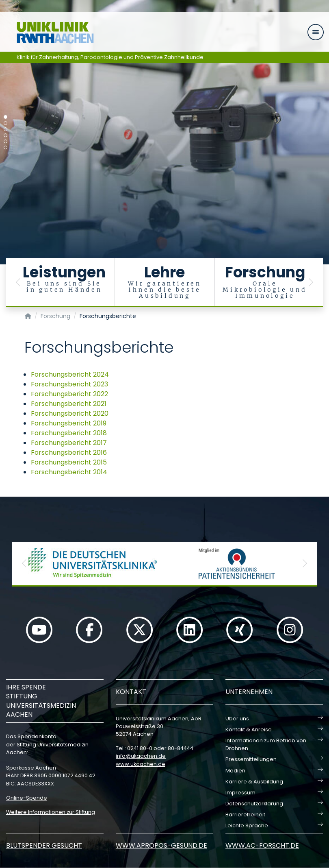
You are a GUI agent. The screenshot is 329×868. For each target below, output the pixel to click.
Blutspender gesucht (44, 845)
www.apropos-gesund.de (161, 845)
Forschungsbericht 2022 (69, 394)
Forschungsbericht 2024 (70, 374)
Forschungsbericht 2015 (69, 462)
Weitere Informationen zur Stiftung (51, 812)
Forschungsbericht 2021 (69, 404)
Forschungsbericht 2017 (69, 443)
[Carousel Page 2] (5, 123)
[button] (18, 282)
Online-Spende (27, 798)
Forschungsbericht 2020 (70, 413)
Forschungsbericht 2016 (69, 453)
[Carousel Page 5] (5, 141)
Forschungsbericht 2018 (69, 433)
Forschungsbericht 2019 (69, 423)
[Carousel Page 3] (5, 129)
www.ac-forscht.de (262, 845)
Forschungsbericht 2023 (69, 384)
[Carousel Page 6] (5, 147)
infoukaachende (141, 756)
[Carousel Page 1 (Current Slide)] (5, 117)
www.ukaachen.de (141, 764)
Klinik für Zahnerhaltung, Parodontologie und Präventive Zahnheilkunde (110, 57)
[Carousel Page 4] (5, 135)
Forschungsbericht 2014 (69, 472)
